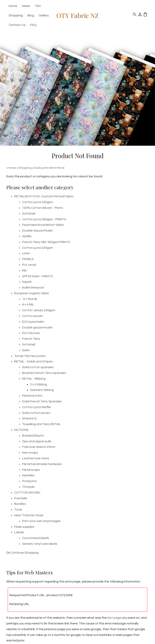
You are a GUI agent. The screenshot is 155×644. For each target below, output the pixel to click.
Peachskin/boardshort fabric (43, 225)
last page (114, 618)
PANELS (28, 259)
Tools (18, 510)
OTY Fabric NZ (77, 15)
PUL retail (29, 265)
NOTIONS (21, 430)
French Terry (31, 339)
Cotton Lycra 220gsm (38, 248)
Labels (19, 532)
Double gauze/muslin (37, 327)
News (26, 6)
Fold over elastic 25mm (39, 447)
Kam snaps (30, 453)
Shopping (16, 15)
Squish (27, 282)
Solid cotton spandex (38, 367)
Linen (26, 253)
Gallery (44, 15)
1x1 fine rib (30, 299)
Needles (28, 475)
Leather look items (36, 458)
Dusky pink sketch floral (49, 168)
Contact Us (17, 25)
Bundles (20, 504)
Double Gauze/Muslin (37, 231)
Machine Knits (32, 396)
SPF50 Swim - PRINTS (37, 276)
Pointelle (21, 498)
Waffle (27, 236)
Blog (31, 15)
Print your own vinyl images (41, 521)
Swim (26, 350)
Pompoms (29, 481)
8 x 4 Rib (28, 305)
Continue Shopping (25, 553)
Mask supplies (24, 527)
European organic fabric (32, 293)
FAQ (33, 25)
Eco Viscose (31, 333)
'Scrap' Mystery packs (30, 356)
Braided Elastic (33, 436)
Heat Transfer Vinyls (29, 515)
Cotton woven (33, 316)
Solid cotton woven (36, 413)
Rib (24, 270)
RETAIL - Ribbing (34, 379)
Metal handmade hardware (42, 464)
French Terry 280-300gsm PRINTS (46, 242)
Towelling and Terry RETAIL (41, 424)
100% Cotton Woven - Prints (43, 208)
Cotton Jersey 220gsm (39, 310)
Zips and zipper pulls (37, 441)
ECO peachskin (33, 322)
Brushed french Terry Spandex (44, 373)
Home (13, 6)
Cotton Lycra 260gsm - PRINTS (44, 219)
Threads (28, 487)
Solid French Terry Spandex (42, 401)
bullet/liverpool (33, 287)
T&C (38, 6)
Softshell (29, 214)
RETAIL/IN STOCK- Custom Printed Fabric (44, 196)
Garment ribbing (42, 390)
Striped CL (30, 418)
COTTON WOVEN (27, 493)
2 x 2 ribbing (38, 384)
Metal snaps (31, 470)
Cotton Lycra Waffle (36, 407)
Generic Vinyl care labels (40, 544)
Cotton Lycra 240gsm (38, 202)
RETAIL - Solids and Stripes (34, 361)
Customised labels (36, 538)
